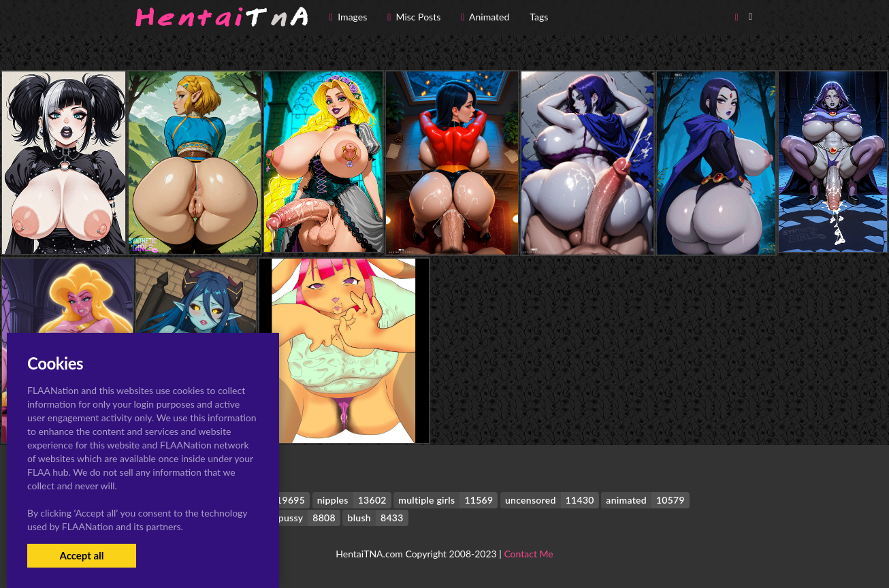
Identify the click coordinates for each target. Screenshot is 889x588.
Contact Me (528, 554)
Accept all (81, 555)
